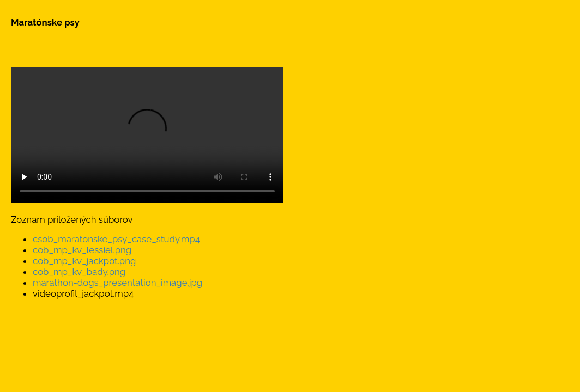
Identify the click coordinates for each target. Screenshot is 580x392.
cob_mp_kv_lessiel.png (82, 250)
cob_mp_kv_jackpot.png (84, 261)
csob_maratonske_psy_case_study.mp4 (116, 239)
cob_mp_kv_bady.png (79, 272)
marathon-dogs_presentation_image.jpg (117, 283)
